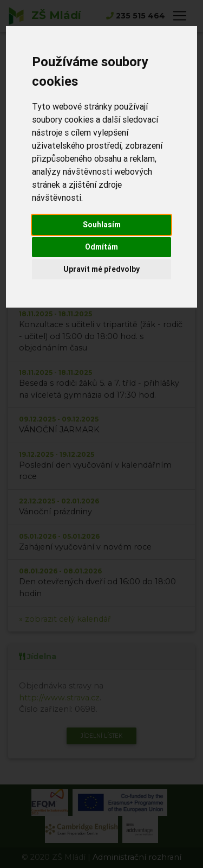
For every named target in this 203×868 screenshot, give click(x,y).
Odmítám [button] (101, 247)
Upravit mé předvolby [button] (101, 269)
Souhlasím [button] (102, 225)
